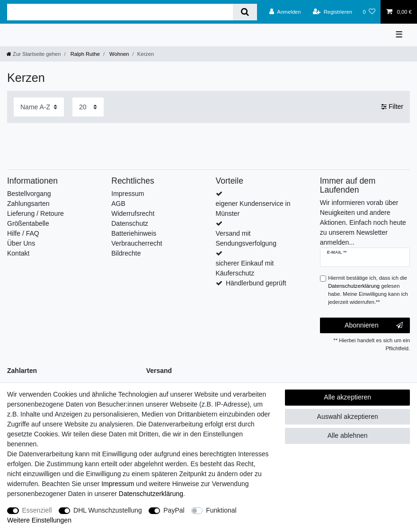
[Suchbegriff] (120, 12)
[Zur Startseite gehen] (34, 54)
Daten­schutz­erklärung (151, 494)
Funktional (221, 510)
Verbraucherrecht (137, 243)
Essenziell (37, 510)
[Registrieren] (333, 12)
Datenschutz (130, 223)
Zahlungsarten (28, 204)
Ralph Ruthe (84, 54)
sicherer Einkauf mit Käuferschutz (245, 268)
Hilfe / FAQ (23, 233)
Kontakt (18, 253)
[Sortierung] (39, 107)
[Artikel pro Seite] (88, 107)
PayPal (174, 510)
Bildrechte (126, 253)
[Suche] (245, 12)
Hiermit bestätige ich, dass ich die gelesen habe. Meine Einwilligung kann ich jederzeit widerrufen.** (368, 290)
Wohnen (119, 54)
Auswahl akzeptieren (348, 417)
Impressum (128, 194)
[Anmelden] (285, 12)
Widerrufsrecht (133, 213)
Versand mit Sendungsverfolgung (246, 238)
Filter (392, 106)
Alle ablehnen (348, 435)
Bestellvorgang (29, 194)
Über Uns (21, 243)
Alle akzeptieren (347, 397)
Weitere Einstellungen (39, 520)
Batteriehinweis (134, 233)
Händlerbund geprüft (256, 283)
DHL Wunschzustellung (108, 510)
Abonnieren (374, 326)
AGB (118, 204)
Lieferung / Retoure (35, 213)
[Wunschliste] (369, 12)
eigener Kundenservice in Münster (253, 208)
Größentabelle (28, 223)
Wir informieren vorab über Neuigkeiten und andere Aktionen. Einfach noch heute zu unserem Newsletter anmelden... (363, 222)
